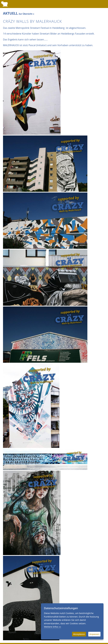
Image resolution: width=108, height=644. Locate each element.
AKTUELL (19, 13)
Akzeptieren (79, 634)
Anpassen (94, 634)
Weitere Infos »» (52, 627)
